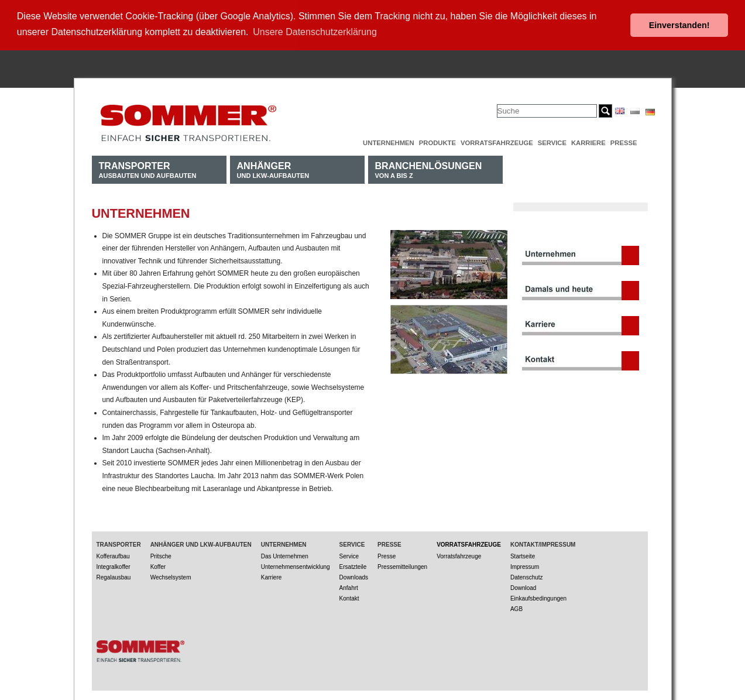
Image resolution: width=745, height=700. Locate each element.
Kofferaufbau (113, 555)
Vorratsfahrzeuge (497, 142)
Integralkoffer (114, 565)
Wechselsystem (171, 576)
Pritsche (161, 555)
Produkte (437, 142)
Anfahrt (349, 586)
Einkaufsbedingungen (538, 597)
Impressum (525, 565)
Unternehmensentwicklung (296, 565)
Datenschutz (527, 576)
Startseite (523, 555)
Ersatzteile (353, 565)
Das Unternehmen (285, 555)
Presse (624, 142)
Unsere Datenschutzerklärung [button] (315, 32)
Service (552, 142)
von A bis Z (429, 168)
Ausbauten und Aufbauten (148, 168)
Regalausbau (114, 576)
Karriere (588, 142)
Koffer (158, 565)
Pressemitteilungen (402, 565)
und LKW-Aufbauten (273, 168)
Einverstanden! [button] (679, 25)
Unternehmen (389, 142)
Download (523, 586)
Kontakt (349, 597)
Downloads (354, 576)
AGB (516, 607)
